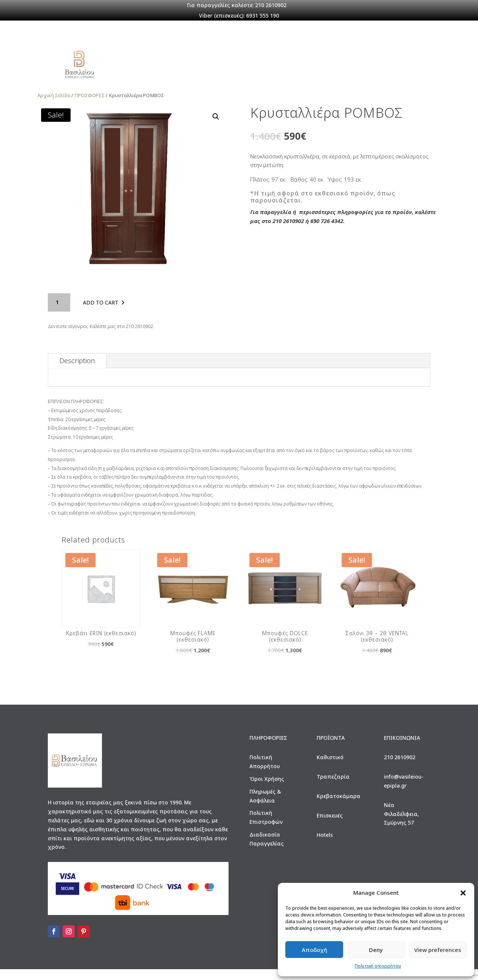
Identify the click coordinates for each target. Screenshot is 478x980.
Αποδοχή (314, 950)
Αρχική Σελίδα (54, 106)
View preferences (438, 950)
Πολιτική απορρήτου (378, 966)
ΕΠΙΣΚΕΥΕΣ (242, 67)
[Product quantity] (59, 313)
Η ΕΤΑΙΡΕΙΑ (157, 67)
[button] (463, 893)
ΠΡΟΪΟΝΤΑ (200, 67)
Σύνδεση (336, 67)
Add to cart (101, 313)
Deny (376, 950)
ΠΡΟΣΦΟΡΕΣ (296, 68)
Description (77, 371)
